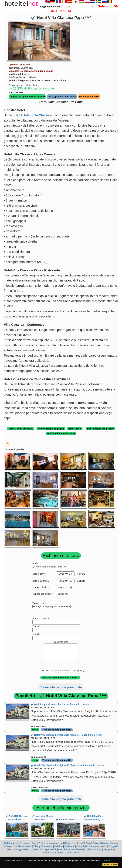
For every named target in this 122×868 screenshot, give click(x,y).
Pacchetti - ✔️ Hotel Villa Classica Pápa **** (61, 696)
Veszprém (109, 849)
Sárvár (96, 843)
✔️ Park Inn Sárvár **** (68, 819)
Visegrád (113, 846)
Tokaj (77, 853)
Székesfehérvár (23, 846)
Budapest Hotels (98, 846)
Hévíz (67, 843)
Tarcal (61, 853)
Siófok (105, 843)
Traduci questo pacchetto (57, 730)
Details (106, 861)
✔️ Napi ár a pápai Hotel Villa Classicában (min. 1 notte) (60, 704)
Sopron (114, 843)
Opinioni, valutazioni (19, 65)
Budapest (69, 846)
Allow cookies (110, 864)
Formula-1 (82, 846)
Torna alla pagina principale (61, 687)
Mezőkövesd (77, 849)
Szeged (9, 846)
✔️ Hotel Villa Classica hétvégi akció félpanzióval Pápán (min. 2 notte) (68, 765)
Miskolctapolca (94, 849)
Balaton (59, 846)
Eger (34, 843)
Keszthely (63, 849)
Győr (41, 843)
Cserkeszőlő (36, 849)
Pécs (88, 843)
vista (35, 730)
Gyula (69, 853)
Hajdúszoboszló (54, 843)
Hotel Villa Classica (37, 115)
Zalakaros (47, 846)
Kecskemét (78, 843)
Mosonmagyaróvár (18, 849)
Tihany (37, 846)
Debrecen (25, 843)
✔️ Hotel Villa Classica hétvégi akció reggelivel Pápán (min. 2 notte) (66, 735)
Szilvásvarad (49, 853)
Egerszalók (51, 849)
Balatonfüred (11, 843)
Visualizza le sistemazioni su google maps (31, 71)
